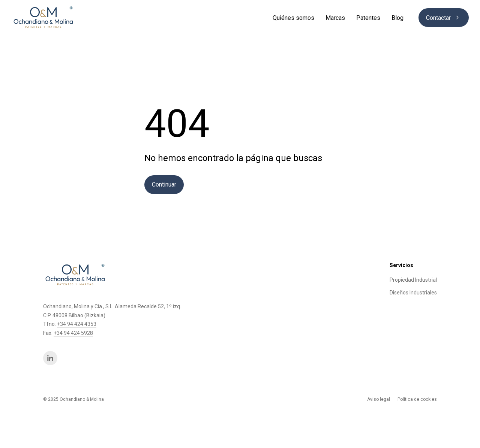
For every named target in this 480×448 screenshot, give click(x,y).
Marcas (335, 18)
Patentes (368, 18)
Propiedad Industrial (413, 280)
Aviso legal (379, 399)
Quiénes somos (293, 18)
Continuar (164, 184)
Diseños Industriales (413, 293)
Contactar (444, 18)
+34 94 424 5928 (73, 333)
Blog (397, 18)
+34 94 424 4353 (77, 324)
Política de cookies (417, 399)
